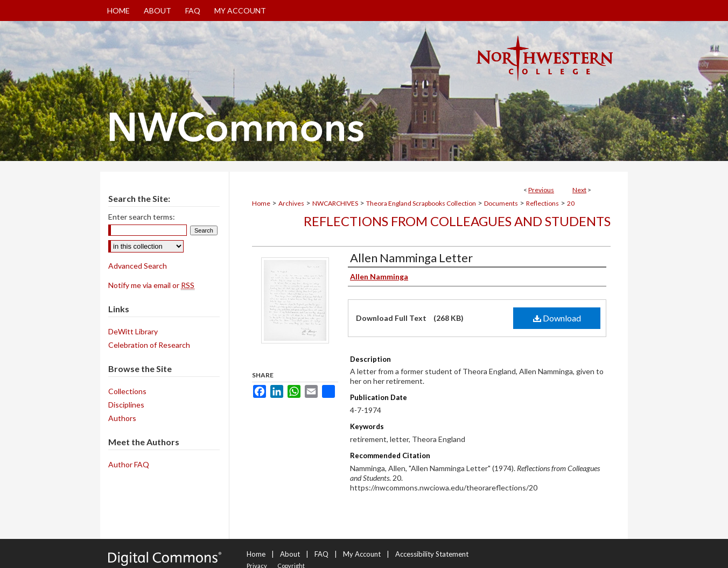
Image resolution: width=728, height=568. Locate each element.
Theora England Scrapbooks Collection (421, 203)
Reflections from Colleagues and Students (457, 221)
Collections (127, 391)
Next (579, 190)
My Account (362, 554)
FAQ (321, 554)
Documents (501, 203)
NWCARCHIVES (335, 203)
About (290, 554)
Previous (541, 190)
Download (557, 318)
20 (571, 203)
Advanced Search (138, 266)
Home (261, 203)
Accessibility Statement (432, 554)
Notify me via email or (151, 285)
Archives (291, 203)
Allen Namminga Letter (411, 258)
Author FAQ (129, 464)
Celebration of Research (149, 345)
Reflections (542, 203)
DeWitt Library (133, 331)
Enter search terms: (142, 217)
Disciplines (126, 405)
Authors (122, 418)
